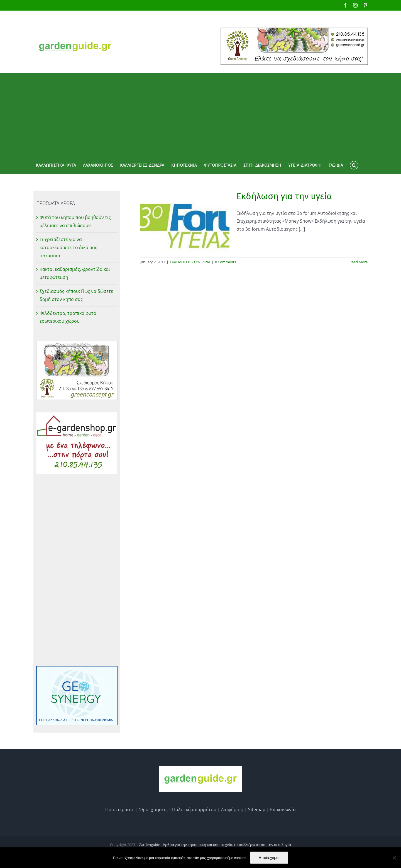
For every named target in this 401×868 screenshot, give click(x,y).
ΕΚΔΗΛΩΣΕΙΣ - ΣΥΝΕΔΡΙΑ (190, 262)
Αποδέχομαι (269, 858)
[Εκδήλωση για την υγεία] (185, 221)
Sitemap (257, 809)
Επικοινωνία (283, 809)
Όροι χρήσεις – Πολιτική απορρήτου (178, 809)
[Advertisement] (200, 115)
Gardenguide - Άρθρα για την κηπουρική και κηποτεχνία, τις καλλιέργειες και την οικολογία (215, 845)
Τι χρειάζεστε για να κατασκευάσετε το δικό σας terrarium (68, 247)
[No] (394, 858)
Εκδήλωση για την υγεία (284, 196)
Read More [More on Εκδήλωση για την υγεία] (359, 262)
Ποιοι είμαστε (120, 809)
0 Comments (226, 262)
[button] (354, 165)
